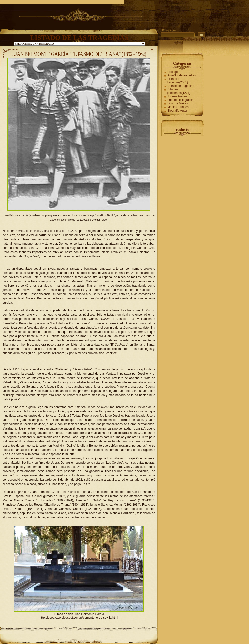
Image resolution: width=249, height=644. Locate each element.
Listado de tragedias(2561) (177, 81)
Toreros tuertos (177, 96)
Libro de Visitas (178, 103)
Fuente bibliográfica (180, 100)
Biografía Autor (177, 111)
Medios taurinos (178, 107)
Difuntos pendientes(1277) (178, 91)
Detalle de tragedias (181, 86)
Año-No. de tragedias (181, 75)
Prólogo (172, 72)
